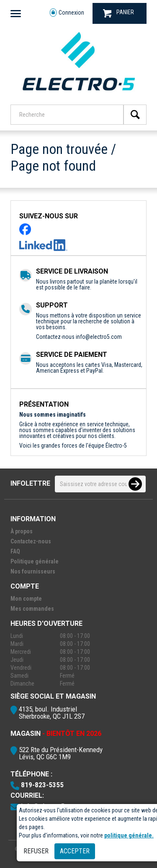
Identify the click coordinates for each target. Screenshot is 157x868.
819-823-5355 (42, 785)
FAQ (15, 551)
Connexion (67, 13)
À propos (22, 531)
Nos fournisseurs (33, 571)
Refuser (36, 851)
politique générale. (129, 835)
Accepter (75, 851)
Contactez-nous (31, 541)
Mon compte (26, 599)
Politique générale (35, 561)
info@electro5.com (99, 337)
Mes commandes (32, 609)
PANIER (118, 13)
